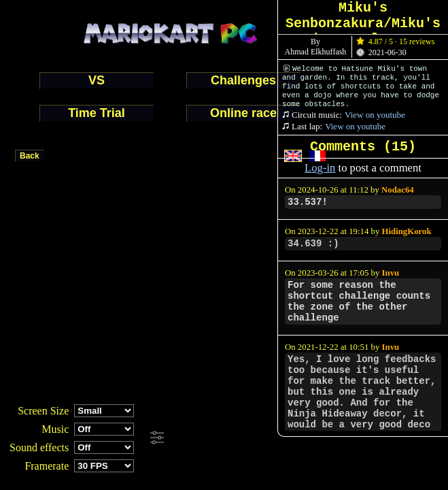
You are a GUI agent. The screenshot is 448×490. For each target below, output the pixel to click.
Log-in (320, 168)
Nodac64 (398, 190)
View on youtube (375, 115)
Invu (391, 273)
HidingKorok (407, 231)
